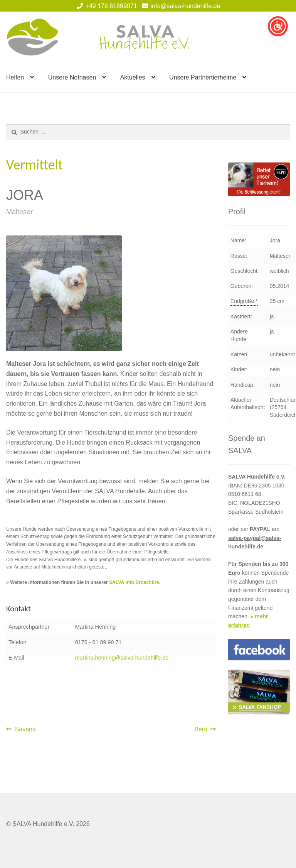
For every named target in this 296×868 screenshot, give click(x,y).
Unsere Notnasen (72, 77)
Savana (25, 729)
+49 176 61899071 (106, 6)
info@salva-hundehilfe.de (180, 6)
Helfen (15, 77)
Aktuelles (133, 77)
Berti (205, 729)
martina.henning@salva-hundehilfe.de (122, 658)
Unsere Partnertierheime (203, 77)
